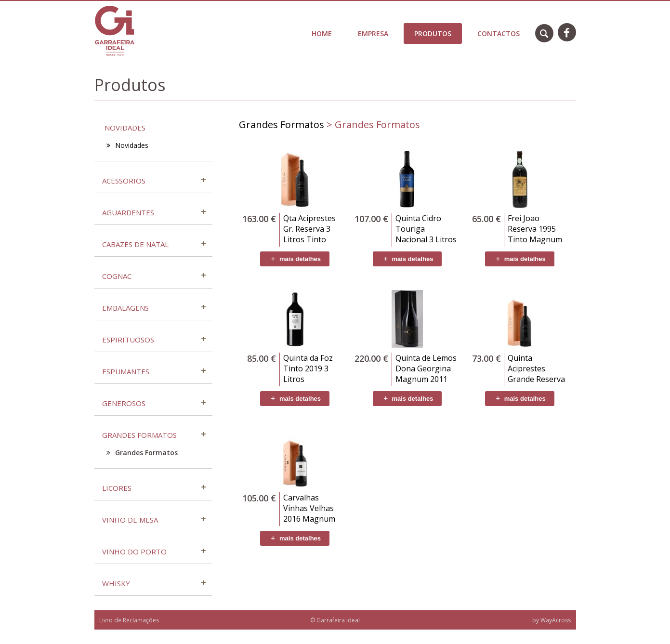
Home (322, 33)
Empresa (373, 33)
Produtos (433, 33)
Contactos (499, 33)
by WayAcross (552, 620)
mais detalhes (295, 259)
